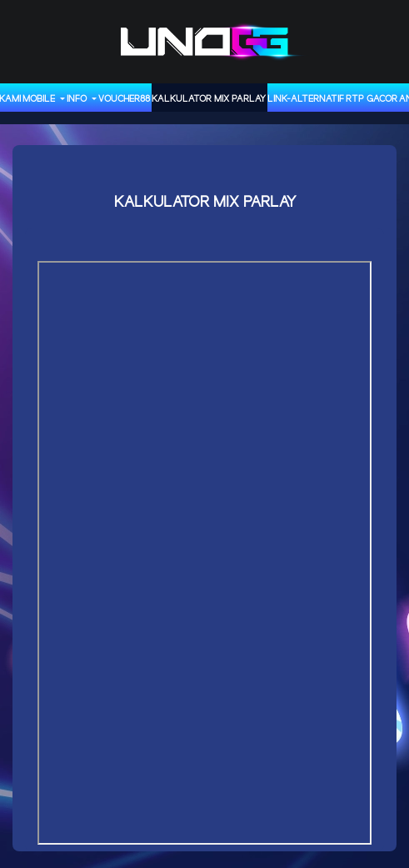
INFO (78, 99)
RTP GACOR (372, 99)
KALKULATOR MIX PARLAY (209, 99)
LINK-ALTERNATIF (306, 99)
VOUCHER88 (124, 99)
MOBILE (40, 99)
